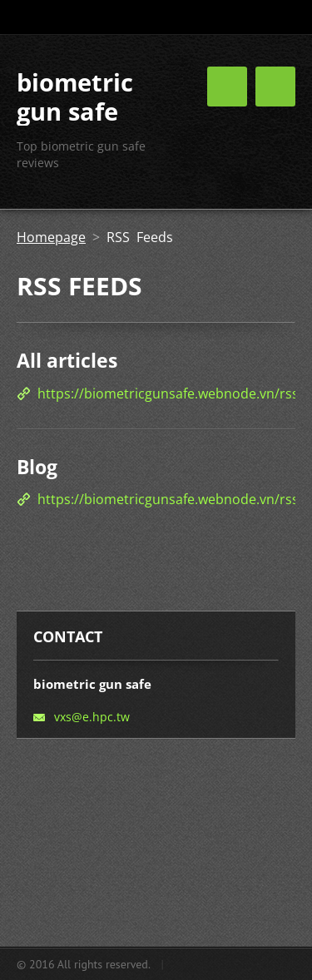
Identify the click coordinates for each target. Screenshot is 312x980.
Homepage (51, 237)
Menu (275, 87)
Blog (37, 467)
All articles (67, 360)
